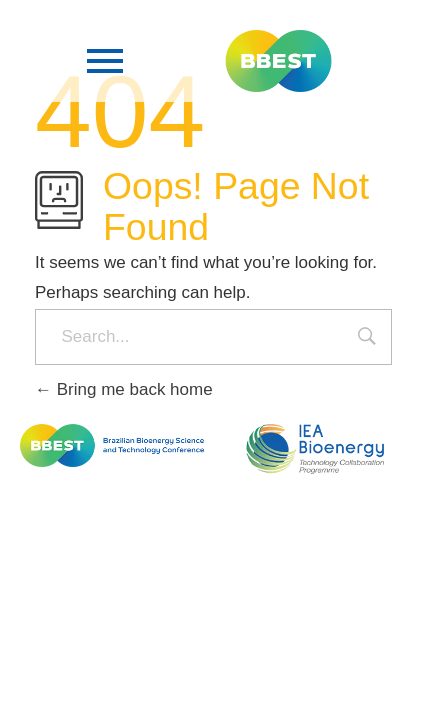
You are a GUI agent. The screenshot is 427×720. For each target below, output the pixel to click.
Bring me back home (124, 389)
